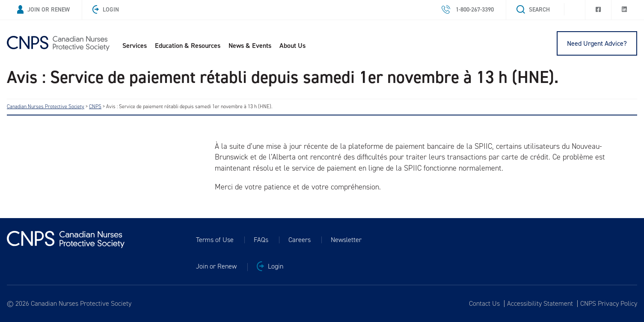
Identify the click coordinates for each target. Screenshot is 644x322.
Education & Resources (188, 46)
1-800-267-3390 (468, 10)
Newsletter (346, 240)
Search (533, 10)
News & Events (250, 46)
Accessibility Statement (540, 304)
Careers (300, 240)
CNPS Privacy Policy (609, 304)
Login (106, 10)
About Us (292, 46)
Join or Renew (43, 10)
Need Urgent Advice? (597, 43)
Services (135, 46)
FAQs (261, 240)
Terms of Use (215, 240)
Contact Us (484, 304)
